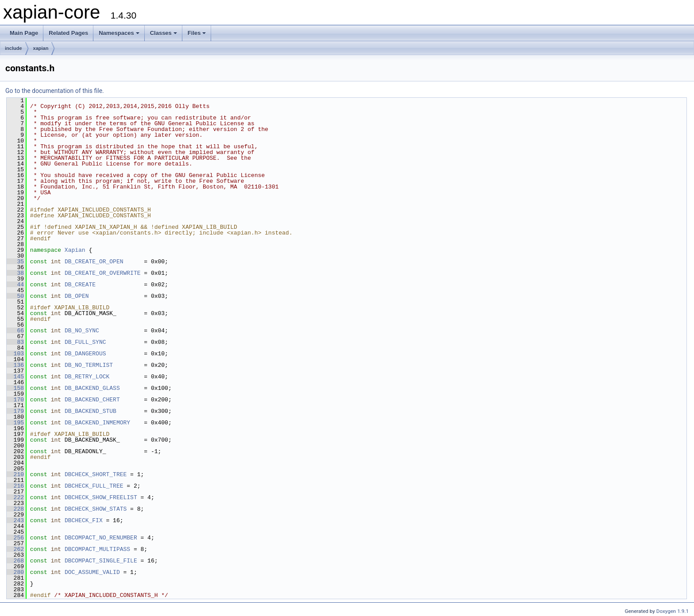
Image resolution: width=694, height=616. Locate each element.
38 (15, 273)
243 (15, 520)
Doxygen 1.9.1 (673, 611)
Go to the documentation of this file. (55, 91)
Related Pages (68, 33)
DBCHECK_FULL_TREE (94, 486)
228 (15, 509)
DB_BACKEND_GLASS (92, 388)
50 (15, 296)
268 (15, 561)
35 (15, 262)
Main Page (24, 33)
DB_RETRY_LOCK (87, 377)
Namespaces (119, 33)
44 (15, 285)
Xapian (75, 250)
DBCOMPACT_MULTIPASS (97, 549)
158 (15, 388)
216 (15, 486)
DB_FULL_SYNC (85, 342)
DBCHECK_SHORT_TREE (96, 474)
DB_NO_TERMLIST (89, 365)
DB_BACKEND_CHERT (92, 400)
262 (15, 549)
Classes (164, 33)
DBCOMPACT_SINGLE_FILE (101, 561)
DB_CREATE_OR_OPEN (94, 262)
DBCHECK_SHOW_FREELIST (101, 497)
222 (15, 497)
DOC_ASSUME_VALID (92, 572)
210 (15, 474)
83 (15, 342)
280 (15, 572)
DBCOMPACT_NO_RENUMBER (101, 538)
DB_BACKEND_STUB (91, 411)
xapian (41, 48)
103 (15, 354)
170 (15, 400)
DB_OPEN (77, 296)
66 (15, 331)
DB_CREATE (80, 285)
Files (197, 33)
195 (15, 423)
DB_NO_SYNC (82, 331)
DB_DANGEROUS (85, 354)
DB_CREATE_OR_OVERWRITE (103, 273)
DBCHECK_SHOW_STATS (96, 509)
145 (15, 377)
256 (15, 538)
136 (15, 365)
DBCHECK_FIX (84, 520)
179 (15, 411)
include (13, 48)
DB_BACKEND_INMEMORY (97, 423)
